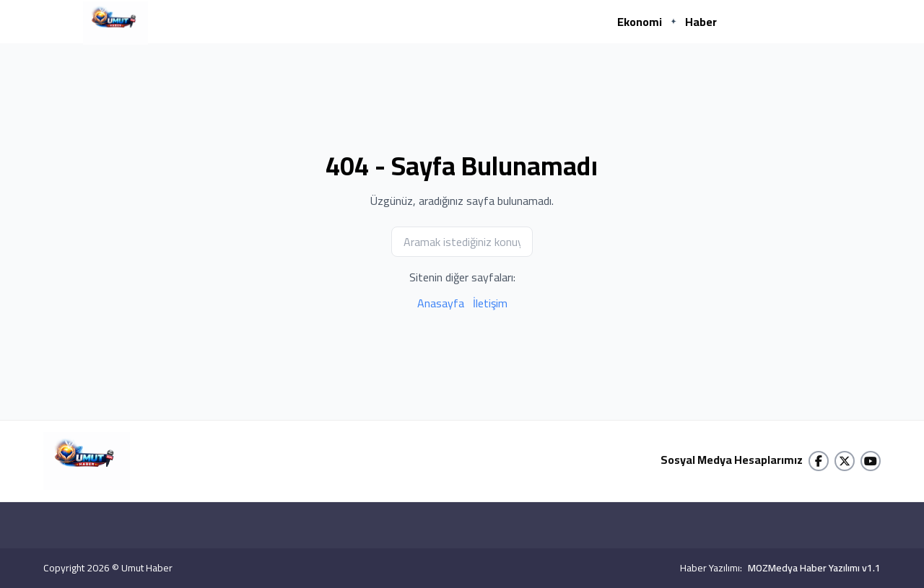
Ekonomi (640, 22)
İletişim (490, 303)
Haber (701, 22)
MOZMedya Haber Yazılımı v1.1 (814, 568)
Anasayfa (441, 303)
